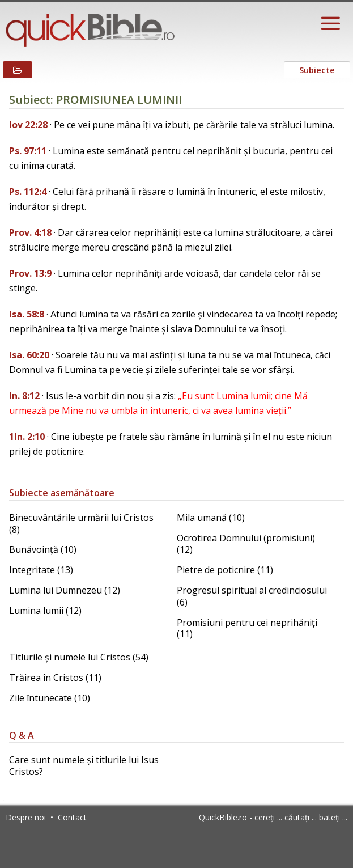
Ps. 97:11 (28, 151)
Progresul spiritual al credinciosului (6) (252, 596)
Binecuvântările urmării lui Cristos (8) (81, 524)
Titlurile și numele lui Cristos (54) (79, 657)
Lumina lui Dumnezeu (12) (65, 590)
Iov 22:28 (28, 125)
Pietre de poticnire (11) (225, 570)
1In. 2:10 (27, 437)
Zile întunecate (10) (50, 698)
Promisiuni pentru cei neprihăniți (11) (247, 628)
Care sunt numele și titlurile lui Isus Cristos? (84, 766)
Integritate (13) (41, 570)
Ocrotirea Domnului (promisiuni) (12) (246, 544)
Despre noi (26, 817)
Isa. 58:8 (27, 314)
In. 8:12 (24, 396)
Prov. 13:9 (30, 273)
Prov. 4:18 (30, 232)
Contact (72, 817)
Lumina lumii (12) (45, 611)
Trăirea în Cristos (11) (55, 678)
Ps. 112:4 (28, 192)
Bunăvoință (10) (43, 549)
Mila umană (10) (211, 518)
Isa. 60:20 (29, 355)
